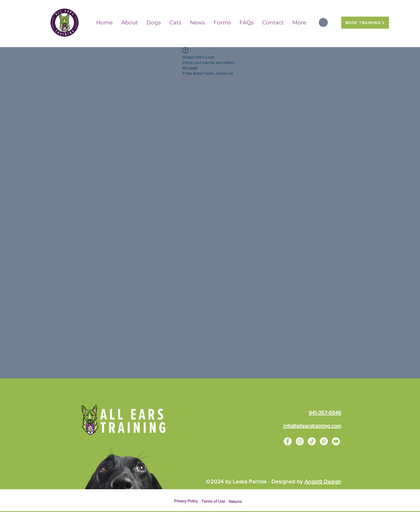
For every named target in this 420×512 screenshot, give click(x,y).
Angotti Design (323, 481)
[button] (323, 22)
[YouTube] (336, 441)
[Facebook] (288, 441)
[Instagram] (300, 441)
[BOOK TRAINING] (365, 23)
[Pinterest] (324, 441)
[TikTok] (312, 441)
